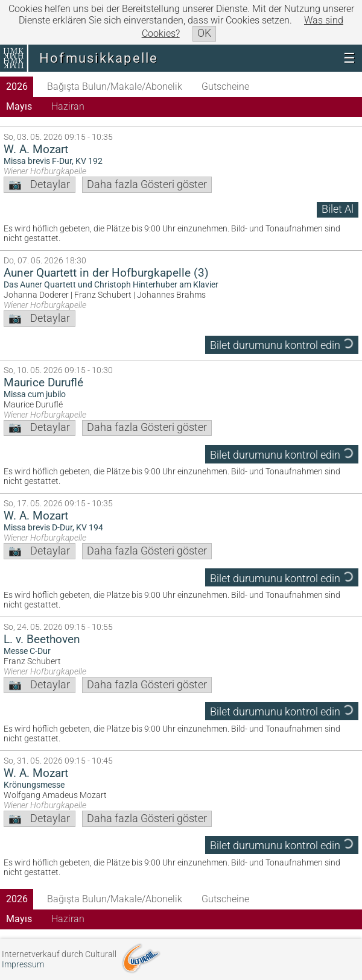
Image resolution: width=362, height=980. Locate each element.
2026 (17, 86)
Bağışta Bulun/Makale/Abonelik (115, 86)
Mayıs (19, 106)
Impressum (23, 965)
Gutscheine (225, 86)
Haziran (68, 106)
